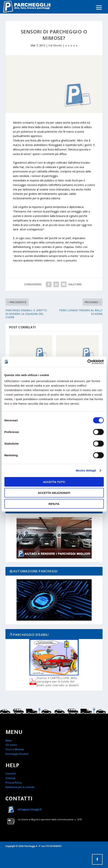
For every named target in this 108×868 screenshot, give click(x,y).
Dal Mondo (55, 45)
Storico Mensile (15, 750)
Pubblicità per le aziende (20, 788)
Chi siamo (11, 745)
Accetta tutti (54, 482)
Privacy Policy (14, 783)
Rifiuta (54, 504)
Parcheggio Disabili (17, 754)
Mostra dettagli (86, 470)
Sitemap (10, 779)
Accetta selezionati (54, 493)
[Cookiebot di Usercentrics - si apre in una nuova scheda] (87, 362)
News (9, 741)
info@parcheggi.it (30, 810)
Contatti (11, 774)
